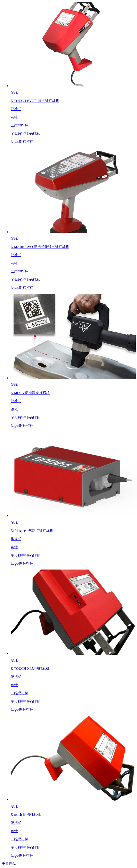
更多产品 (9, 864)
